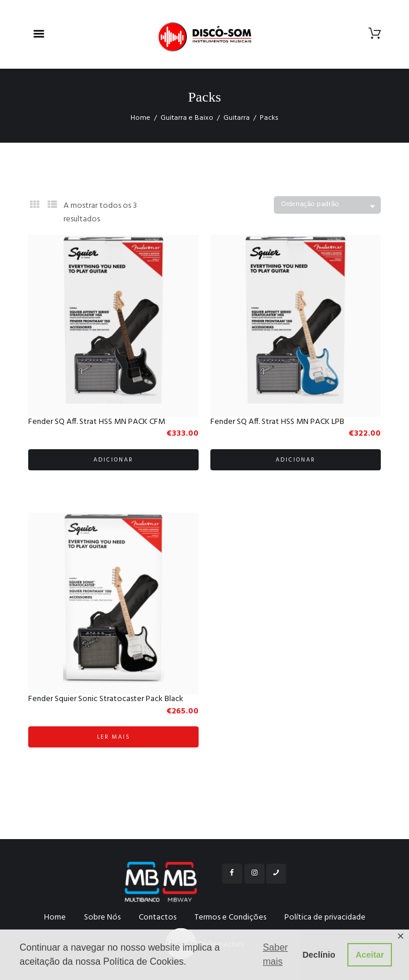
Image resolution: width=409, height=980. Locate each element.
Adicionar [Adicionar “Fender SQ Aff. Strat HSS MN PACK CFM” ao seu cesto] (113, 460)
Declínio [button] (319, 955)
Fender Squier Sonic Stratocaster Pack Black (106, 699)
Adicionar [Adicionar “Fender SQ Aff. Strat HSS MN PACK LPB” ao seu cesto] (296, 460)
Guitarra (237, 118)
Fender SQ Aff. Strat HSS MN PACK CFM (97, 422)
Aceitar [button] (370, 955)
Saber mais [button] (275, 954)
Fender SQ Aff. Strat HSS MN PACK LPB (277, 422)
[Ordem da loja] (327, 205)
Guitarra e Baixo (187, 118)
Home (140, 118)
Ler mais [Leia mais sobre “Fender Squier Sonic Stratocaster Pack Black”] (114, 737)
